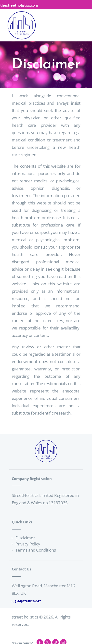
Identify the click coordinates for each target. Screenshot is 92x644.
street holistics (25, 617)
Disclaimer (25, 538)
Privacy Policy (28, 544)
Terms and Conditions (36, 550)
